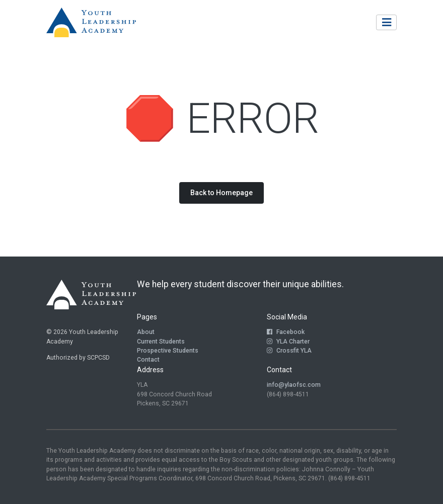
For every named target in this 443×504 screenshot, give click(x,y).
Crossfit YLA (289, 351)
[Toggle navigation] (386, 22)
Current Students (161, 342)
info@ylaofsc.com (294, 385)
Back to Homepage (221, 193)
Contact (148, 360)
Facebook (286, 332)
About (146, 332)
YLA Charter (288, 342)
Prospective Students (168, 351)
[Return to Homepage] (91, 23)
